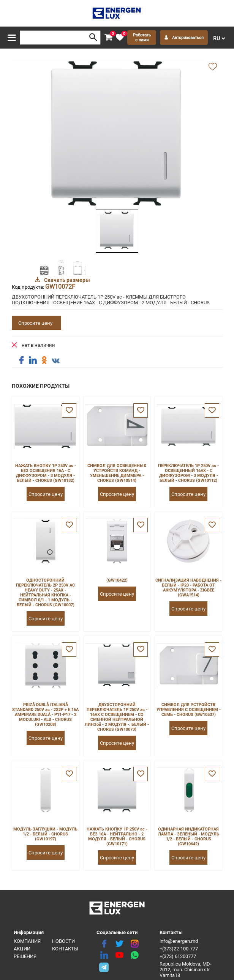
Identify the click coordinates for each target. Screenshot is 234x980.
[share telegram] (104, 967)
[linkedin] (104, 955)
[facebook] (104, 944)
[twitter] (119, 944)
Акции (22, 949)
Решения (25, 956)
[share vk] (55, 361)
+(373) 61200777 (178, 956)
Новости (63, 941)
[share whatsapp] (134, 955)
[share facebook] (21, 360)
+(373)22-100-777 (179, 949)
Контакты (65, 949)
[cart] (108, 38)
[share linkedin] (33, 360)
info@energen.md (179, 941)
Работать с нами (142, 38)
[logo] (117, 13)
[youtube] (119, 955)
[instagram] (134, 944)
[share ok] (44, 360)
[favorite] (120, 38)
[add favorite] (213, 67)
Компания (27, 941)
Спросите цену (35, 323)
